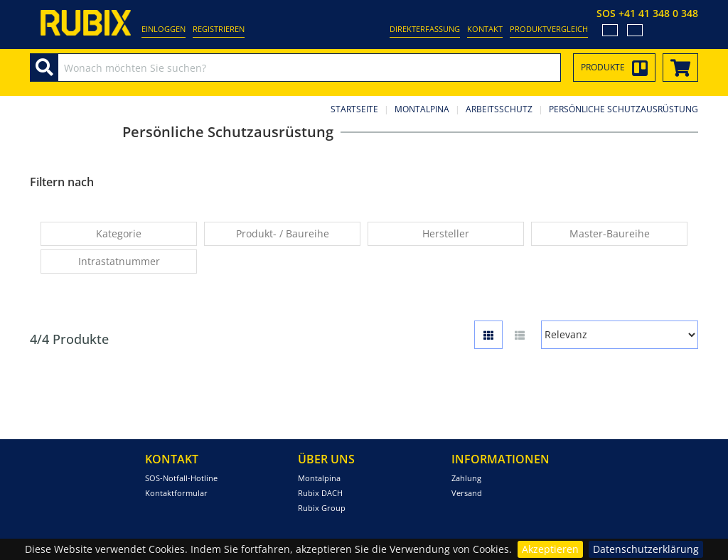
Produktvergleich (549, 29)
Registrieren (219, 29)
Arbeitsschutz (499, 109)
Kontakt (485, 29)
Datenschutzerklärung (646, 549)
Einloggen (164, 29)
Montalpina (422, 109)
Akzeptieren (550, 549)
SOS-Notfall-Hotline (181, 478)
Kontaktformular (176, 493)
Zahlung (466, 478)
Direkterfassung (425, 29)
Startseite (354, 109)
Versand (467, 493)
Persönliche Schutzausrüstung (623, 109)
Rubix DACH (320, 493)
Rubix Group (322, 508)
